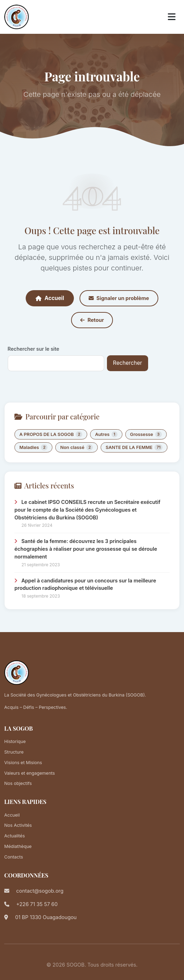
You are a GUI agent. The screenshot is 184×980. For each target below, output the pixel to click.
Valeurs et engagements (30, 773)
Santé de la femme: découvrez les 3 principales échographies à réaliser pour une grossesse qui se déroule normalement (86, 549)
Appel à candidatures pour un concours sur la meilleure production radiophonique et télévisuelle (85, 584)
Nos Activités (18, 825)
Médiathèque (18, 846)
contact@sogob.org (40, 891)
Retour (92, 320)
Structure (14, 752)
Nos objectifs (18, 783)
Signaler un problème (119, 298)
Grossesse (146, 434)
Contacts (14, 857)
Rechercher (128, 363)
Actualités (15, 836)
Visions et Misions (23, 763)
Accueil (50, 298)
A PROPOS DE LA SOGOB (51, 434)
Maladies (33, 447)
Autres (106, 434)
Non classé (77, 447)
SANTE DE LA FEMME (134, 447)
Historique (15, 741)
